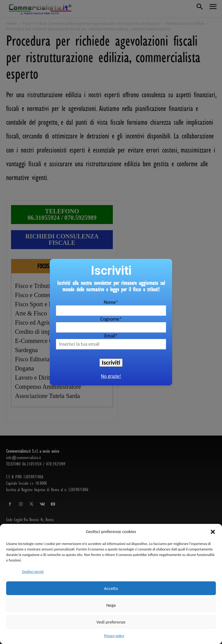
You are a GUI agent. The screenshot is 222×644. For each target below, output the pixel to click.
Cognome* (111, 319)
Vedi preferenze (111, 622)
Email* (111, 336)
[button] (213, 532)
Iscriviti (111, 362)
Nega (111, 605)
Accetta (111, 588)
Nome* (111, 302)
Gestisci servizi (33, 572)
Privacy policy (114, 636)
